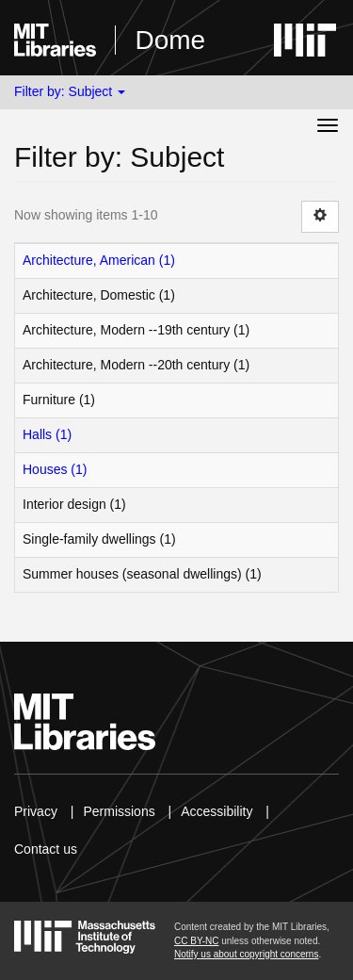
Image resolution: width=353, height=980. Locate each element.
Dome (170, 40)
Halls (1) (47, 434)
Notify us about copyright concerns (246, 954)
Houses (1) (55, 469)
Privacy (36, 811)
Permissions (119, 811)
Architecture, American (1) (99, 260)
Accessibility (217, 811)
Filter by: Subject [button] (70, 91)
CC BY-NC (196, 941)
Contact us (46, 849)
